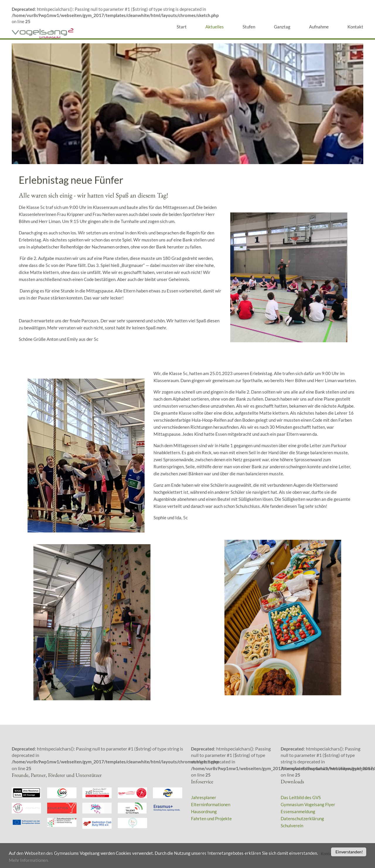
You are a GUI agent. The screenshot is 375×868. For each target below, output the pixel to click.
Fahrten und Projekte (211, 818)
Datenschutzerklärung (302, 818)
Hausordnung (204, 811)
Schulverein (292, 826)
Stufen (249, 27)
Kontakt (355, 27)
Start (182, 27)
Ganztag (282, 27)
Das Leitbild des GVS (301, 797)
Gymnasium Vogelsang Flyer (308, 804)
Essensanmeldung (298, 811)
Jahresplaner (204, 797)
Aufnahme (319, 27)
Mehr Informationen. (64, 860)
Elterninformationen (211, 804)
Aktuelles (215, 27)
